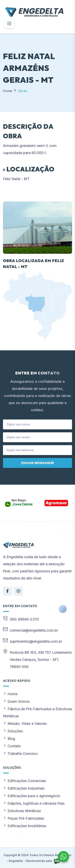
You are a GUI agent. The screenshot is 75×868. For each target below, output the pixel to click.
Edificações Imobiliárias (25, 826)
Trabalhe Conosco (20, 754)
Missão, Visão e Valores (25, 724)
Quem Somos (16, 701)
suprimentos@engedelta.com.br (36, 641)
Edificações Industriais (24, 788)
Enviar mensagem (37, 463)
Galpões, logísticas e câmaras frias (34, 803)
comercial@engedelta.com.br (34, 630)
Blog (9, 739)
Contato (12, 746)
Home (8, 91)
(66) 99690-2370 (24, 619)
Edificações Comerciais (25, 781)
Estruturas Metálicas (22, 811)
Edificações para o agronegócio (32, 796)
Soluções (13, 731)
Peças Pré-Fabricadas (24, 818)
